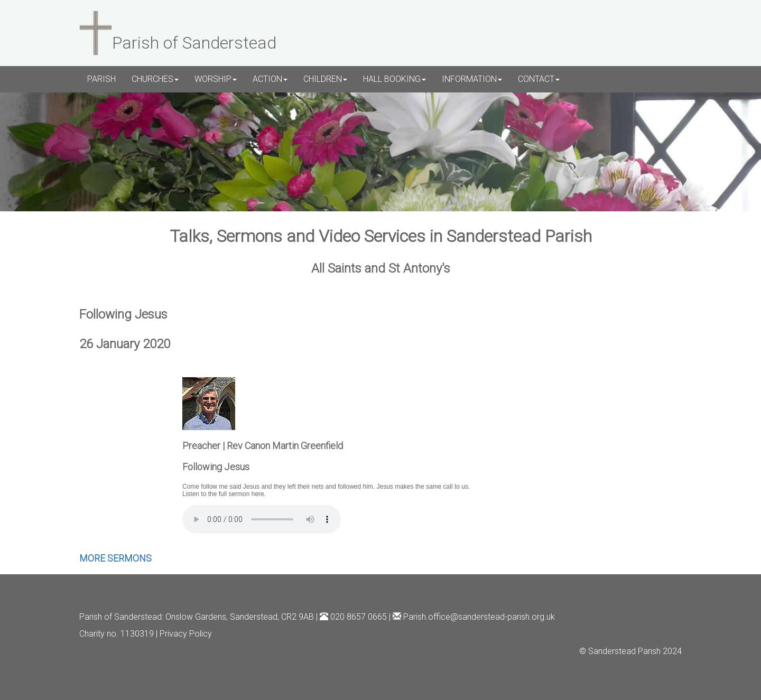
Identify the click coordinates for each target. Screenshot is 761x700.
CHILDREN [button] (325, 79)
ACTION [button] (270, 79)
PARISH (101, 79)
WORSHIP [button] (216, 79)
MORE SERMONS (115, 558)
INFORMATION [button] (472, 79)
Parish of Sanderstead (120, 617)
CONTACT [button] (539, 79)
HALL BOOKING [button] (395, 79)
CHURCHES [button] (155, 79)
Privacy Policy (186, 634)
